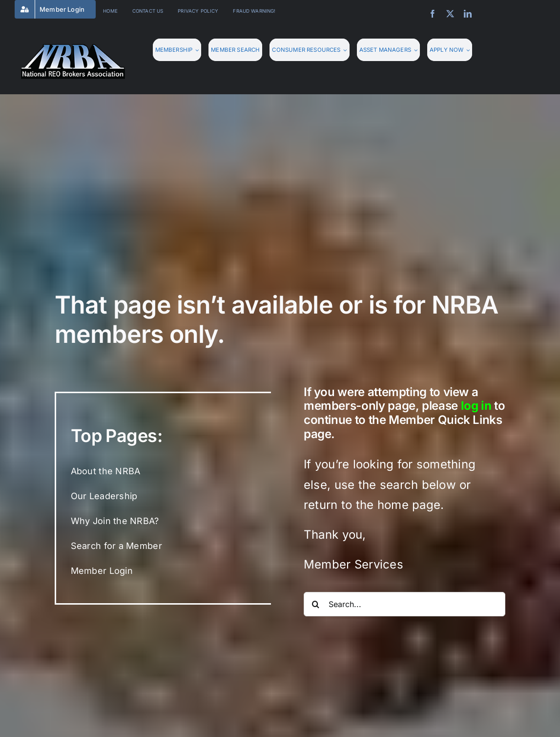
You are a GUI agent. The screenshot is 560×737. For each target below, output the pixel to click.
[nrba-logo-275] (73, 48)
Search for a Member (116, 546)
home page (409, 505)
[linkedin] (468, 14)
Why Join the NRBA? (115, 521)
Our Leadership (104, 496)
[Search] (316, 604)
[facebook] (433, 14)
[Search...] (404, 604)
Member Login (102, 571)
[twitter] (450, 14)
